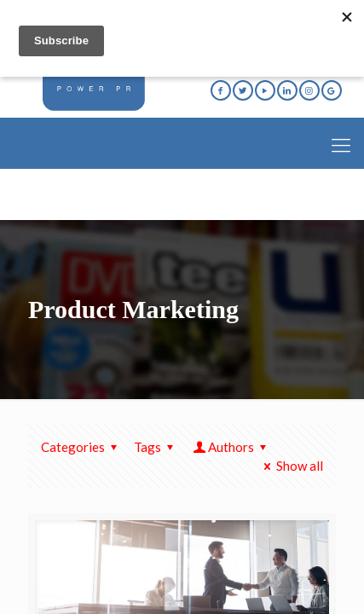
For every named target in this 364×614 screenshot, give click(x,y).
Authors (231, 447)
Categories (82, 447)
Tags (156, 447)
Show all (291, 466)
